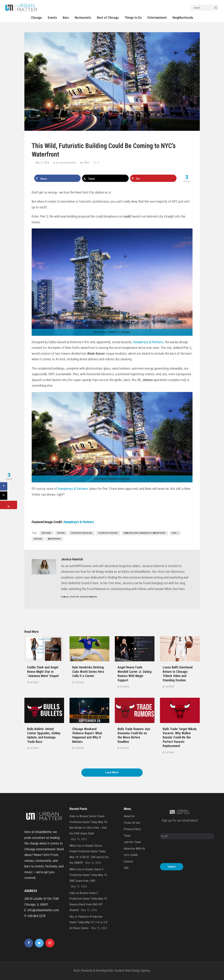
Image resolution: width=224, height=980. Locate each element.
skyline (38, 539)
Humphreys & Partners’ (73, 489)
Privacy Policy (132, 829)
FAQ (126, 868)
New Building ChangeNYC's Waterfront (145, 533)
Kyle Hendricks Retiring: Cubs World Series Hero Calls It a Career (88, 672)
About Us (129, 816)
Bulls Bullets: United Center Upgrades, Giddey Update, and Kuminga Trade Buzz (44, 735)
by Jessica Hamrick (66, 163)
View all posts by (79, 597)
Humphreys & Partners (148, 342)
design (61, 533)
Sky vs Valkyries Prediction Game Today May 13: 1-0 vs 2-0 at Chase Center (88, 922)
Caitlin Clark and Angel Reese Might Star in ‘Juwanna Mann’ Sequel (43, 672)
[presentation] (188, 852)
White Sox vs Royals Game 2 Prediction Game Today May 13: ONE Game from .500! (89, 875)
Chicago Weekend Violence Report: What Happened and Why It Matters (87, 735)
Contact (128, 862)
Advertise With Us (134, 849)
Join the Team (132, 842)
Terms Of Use (132, 823)
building (47, 533)
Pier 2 (175, 533)
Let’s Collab (131, 855)
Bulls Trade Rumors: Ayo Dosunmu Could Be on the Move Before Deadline (134, 735)
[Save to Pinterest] (153, 178)
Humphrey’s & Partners (119, 332)
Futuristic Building (82, 533)
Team (127, 836)
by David (34, 682)
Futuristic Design (108, 533)
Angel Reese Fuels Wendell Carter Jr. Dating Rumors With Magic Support (134, 674)
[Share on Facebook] (58, 178)
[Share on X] (105, 178)
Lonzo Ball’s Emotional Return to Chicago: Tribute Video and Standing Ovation (178, 674)
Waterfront (54, 539)
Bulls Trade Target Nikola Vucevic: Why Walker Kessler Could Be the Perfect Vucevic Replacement (180, 737)
